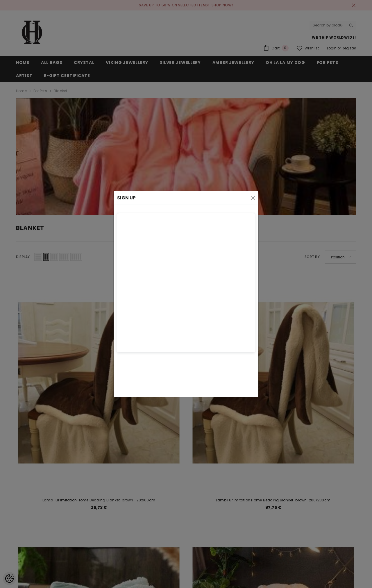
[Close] (253, 198)
